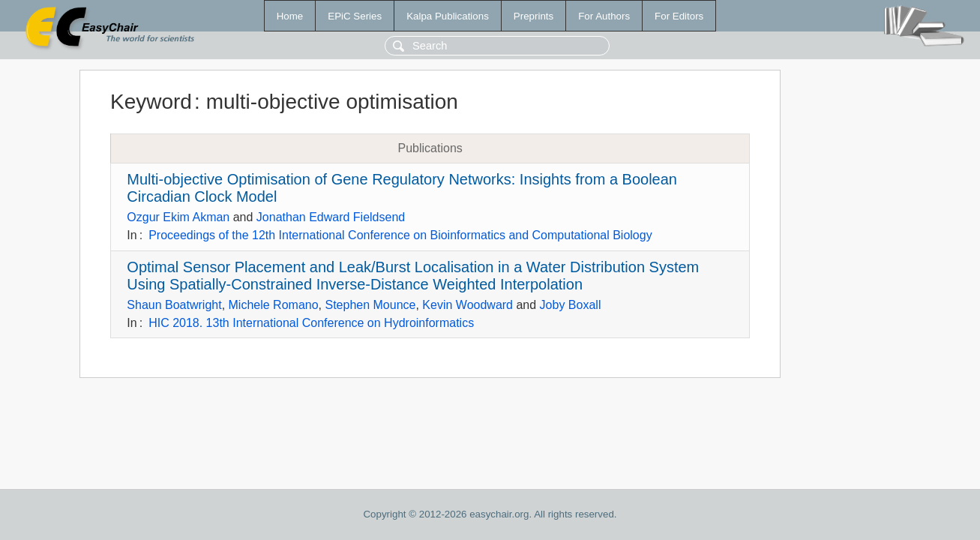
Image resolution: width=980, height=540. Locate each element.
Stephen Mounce (370, 305)
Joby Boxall (571, 305)
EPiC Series (355, 16)
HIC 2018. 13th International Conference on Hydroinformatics (311, 323)
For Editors (679, 16)
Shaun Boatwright (174, 305)
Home (290, 16)
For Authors (604, 16)
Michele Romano (274, 305)
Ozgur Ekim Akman (178, 217)
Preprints (533, 16)
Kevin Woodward (468, 305)
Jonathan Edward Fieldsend (331, 217)
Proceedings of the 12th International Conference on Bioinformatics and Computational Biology (400, 235)
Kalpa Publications (448, 16)
